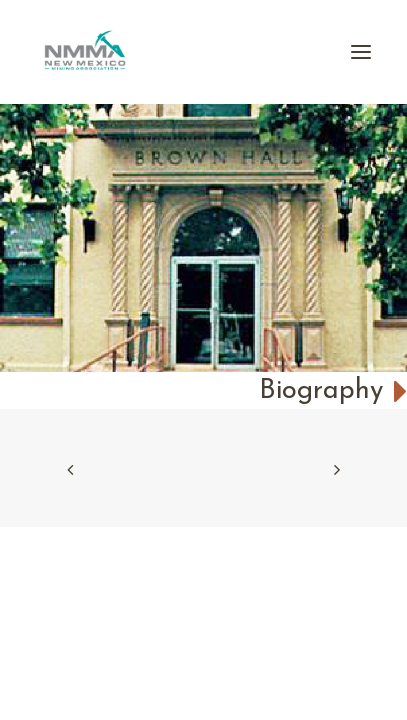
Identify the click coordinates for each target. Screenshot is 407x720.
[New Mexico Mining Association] (85, 52)
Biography (333, 391)
